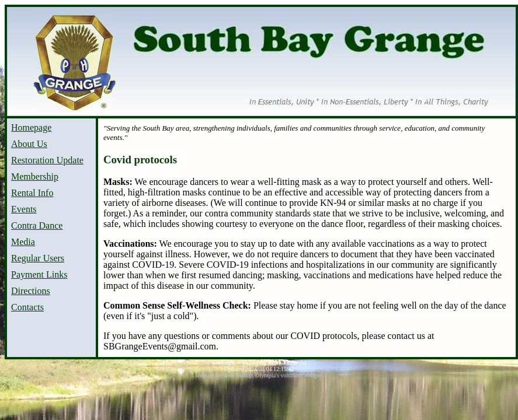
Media (23, 242)
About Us (29, 144)
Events (24, 209)
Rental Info (32, 193)
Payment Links (39, 274)
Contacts (27, 307)
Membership (35, 176)
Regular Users (38, 258)
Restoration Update (47, 160)
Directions (31, 291)
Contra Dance (37, 225)
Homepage (31, 127)
